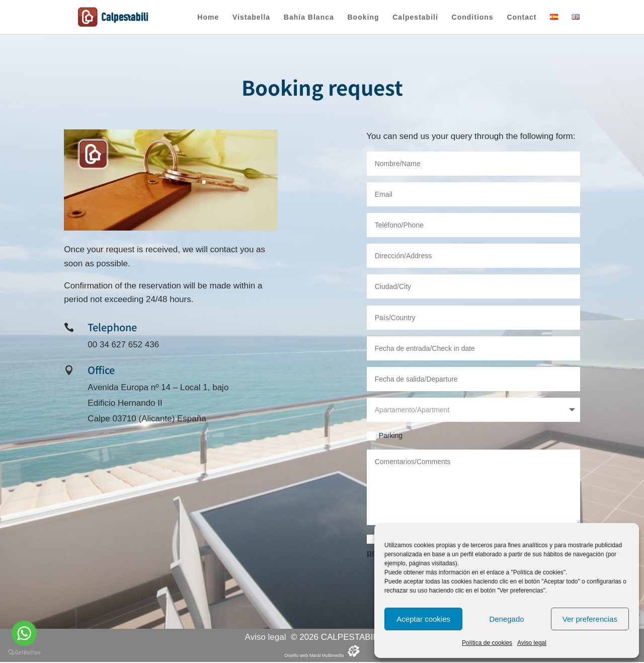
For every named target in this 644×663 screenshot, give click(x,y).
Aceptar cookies (423, 619)
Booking (364, 17)
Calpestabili (415, 17)
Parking (385, 436)
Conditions (473, 17)
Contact (521, 17)
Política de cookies (487, 643)
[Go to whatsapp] (24, 633)
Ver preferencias (590, 619)
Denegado (506, 619)
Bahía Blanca (309, 17)
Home (208, 17)
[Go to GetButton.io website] (24, 653)
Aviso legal (532, 643)
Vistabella (251, 17)
